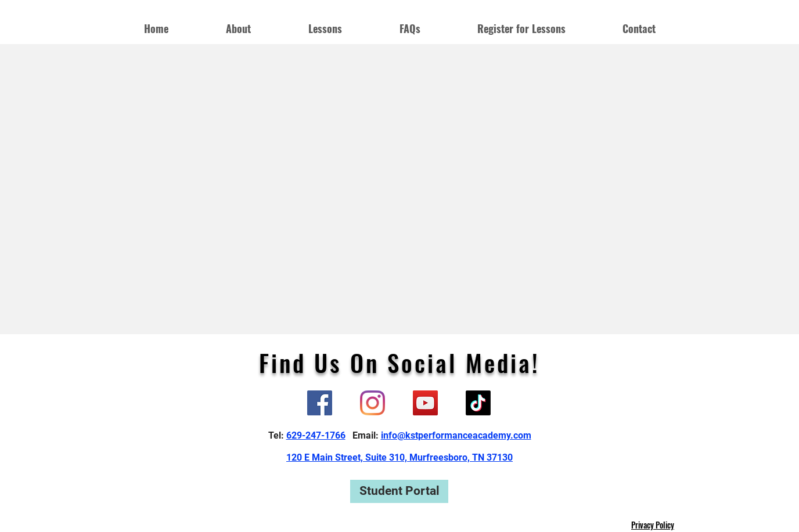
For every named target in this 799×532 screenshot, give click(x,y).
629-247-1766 (316, 435)
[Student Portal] (399, 491)
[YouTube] (425, 403)
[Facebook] (320, 403)
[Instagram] (372, 403)
